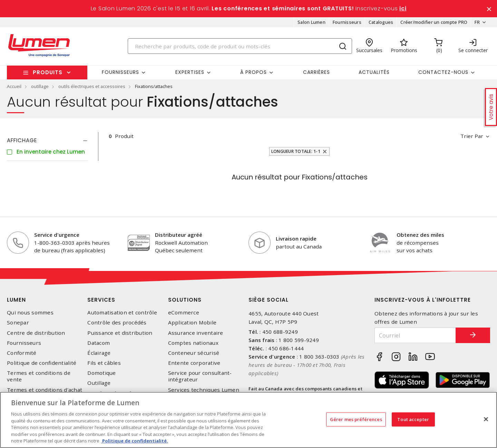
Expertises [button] (190, 72)
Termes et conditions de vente (39, 376)
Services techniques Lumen (204, 390)
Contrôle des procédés (117, 323)
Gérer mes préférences (356, 419)
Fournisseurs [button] (120, 72)
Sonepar (18, 323)
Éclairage (99, 353)
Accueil (14, 86)
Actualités (374, 72)
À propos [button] (254, 72)
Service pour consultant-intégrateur (200, 376)
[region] (248, 420)
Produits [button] (48, 72)
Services (101, 300)
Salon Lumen (311, 22)
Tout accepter (413, 419)
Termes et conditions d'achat (45, 390)
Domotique (101, 373)
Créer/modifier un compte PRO (434, 22)
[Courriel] (415, 335)
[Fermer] (486, 419)
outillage (40, 86)
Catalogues (381, 22)
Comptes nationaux (193, 343)
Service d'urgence (57, 235)
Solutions (185, 300)
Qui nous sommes (30, 313)
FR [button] (477, 22)
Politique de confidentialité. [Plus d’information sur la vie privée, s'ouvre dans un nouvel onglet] (135, 441)
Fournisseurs (347, 22)
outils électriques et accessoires (92, 86)
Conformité (22, 353)
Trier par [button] (472, 136)
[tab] (47, 140)
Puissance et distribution (120, 333)
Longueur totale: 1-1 (296, 151)
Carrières (316, 72)
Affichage (22, 140)
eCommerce (184, 313)
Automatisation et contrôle (122, 313)
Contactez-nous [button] (443, 72)
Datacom (99, 343)
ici (403, 8)
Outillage (99, 383)
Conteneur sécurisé (194, 353)
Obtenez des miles (420, 235)
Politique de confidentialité (42, 363)
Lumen (16, 300)
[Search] (240, 46)
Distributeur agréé (179, 235)
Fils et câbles (104, 363)
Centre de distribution (36, 333)
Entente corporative (194, 363)
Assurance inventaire (196, 333)
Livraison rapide (296, 238)
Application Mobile (192, 323)
